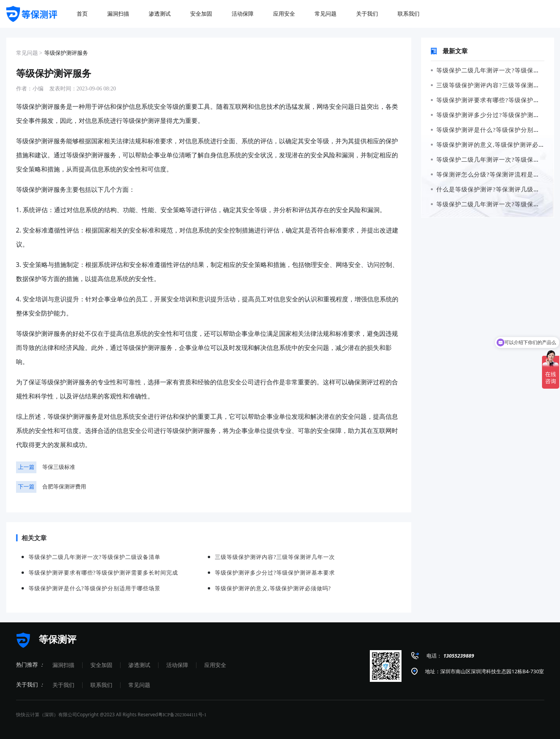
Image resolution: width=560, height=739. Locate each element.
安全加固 (101, 665)
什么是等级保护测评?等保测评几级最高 (488, 189)
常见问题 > (29, 53)
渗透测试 (139, 665)
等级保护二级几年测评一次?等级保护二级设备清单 (95, 557)
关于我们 (63, 685)
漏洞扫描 (63, 665)
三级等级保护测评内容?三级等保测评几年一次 (275, 557)
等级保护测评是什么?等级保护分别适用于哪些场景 (95, 588)
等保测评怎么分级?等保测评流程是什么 (488, 175)
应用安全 (215, 665)
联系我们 (101, 685)
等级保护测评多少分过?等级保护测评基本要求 (275, 573)
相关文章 (31, 538)
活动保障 (177, 665)
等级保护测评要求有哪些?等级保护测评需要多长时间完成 (103, 573)
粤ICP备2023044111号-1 (182, 715)
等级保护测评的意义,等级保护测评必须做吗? (273, 588)
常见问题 (139, 685)
